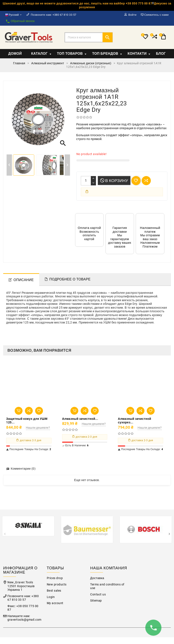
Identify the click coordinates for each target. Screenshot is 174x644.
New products (57, 584)
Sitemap (96, 601)
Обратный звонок (20, 21)
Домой (15, 54)
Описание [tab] (24, 280)
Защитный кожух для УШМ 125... (27, 421)
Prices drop (55, 578)
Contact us (98, 594)
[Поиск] (89, 37)
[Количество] (86, 181)
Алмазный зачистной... (80, 419)
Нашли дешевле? (38, 428)
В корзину (114, 181)
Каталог (41, 54)
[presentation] (5, 534)
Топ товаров (72, 54)
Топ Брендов (107, 54)
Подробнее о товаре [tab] (70, 279)
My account (55, 603)
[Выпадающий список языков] (14, 15)
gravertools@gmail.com (24, 620)
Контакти (139, 54)
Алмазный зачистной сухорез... (134, 421)
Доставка (97, 578)
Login (51, 597)
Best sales (54, 591)
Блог (161, 54)
